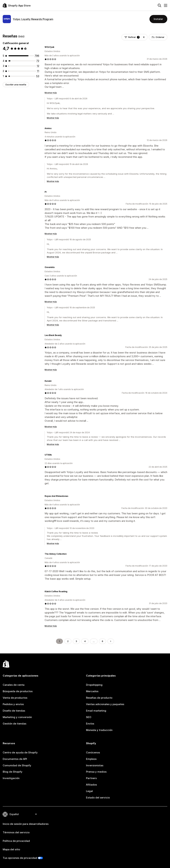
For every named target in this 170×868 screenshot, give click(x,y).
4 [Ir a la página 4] (85, 641)
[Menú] (166, 5)
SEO (89, 717)
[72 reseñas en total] (38, 61)
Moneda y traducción (99, 730)
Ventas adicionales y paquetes (105, 704)
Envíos (90, 724)
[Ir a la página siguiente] (111, 641)
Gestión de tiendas (15, 724)
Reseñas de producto (99, 698)
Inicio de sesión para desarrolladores (26, 824)
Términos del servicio (16, 832)
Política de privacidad (16, 841)
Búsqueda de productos (18, 691)
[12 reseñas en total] (38, 66)
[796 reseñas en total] (37, 56)
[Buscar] (159, 5)
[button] (144, 37)
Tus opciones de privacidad (20, 858)
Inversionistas (95, 765)
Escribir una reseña (16, 85)
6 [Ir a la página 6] (102, 641)
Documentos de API (15, 759)
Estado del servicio (98, 798)
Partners (91, 778)
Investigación (11, 778)
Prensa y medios (96, 772)
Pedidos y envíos (13, 704)
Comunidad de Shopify (17, 765)
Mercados (92, 691)
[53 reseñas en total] (38, 76)
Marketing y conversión (17, 717)
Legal (89, 791)
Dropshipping (94, 685)
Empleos (91, 759)
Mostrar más (51, 93)
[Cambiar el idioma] (23, 814)
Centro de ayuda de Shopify (20, 752)
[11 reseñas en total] (38, 71)
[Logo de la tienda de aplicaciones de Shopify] (17, 5)
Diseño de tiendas (14, 711)
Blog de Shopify (13, 772)
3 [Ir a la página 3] (76, 641)
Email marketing (96, 711)
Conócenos (93, 752)
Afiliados (91, 785)
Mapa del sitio (11, 849)
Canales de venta (14, 685)
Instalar (158, 19)
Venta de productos (15, 698)
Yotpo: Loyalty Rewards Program (33, 19)
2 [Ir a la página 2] (68, 641)
